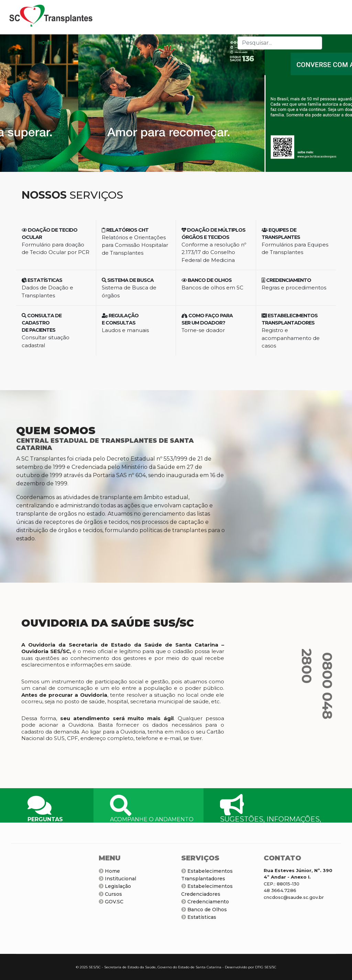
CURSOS (153, 43)
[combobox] (280, 43)
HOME (45, 43)
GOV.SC (111, 902)
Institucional (117, 879)
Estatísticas (199, 917)
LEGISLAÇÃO (120, 43)
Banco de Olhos (204, 910)
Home (109, 871)
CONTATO (184, 43)
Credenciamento (205, 902)
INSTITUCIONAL (79, 43)
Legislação (115, 886)
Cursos (110, 894)
